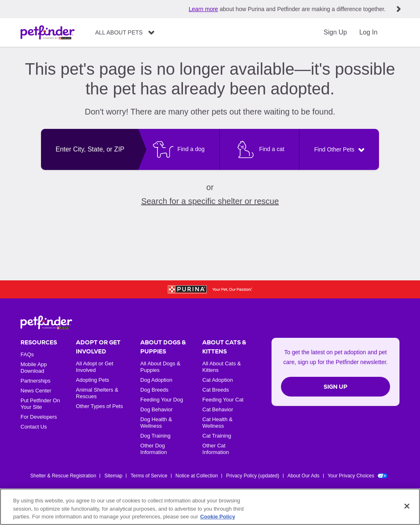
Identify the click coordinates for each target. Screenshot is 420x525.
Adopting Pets (92, 380)
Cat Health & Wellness (217, 423)
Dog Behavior (156, 409)
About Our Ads (304, 476)
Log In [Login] (368, 32)
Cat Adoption (217, 380)
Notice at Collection (197, 476)
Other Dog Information (154, 449)
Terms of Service (149, 476)
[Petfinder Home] (48, 32)
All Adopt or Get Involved (95, 367)
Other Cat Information (216, 449)
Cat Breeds (216, 390)
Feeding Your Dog (162, 400)
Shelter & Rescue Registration (63, 476)
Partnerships (35, 381)
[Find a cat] (259, 149)
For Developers (39, 417)
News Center (36, 391)
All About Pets (119, 32)
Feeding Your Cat (223, 400)
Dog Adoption (156, 380)
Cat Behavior (218, 409)
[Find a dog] (179, 149)
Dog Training (155, 436)
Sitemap (113, 476)
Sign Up (335, 32)
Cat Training (217, 436)
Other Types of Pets (99, 406)
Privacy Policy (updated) (252, 476)
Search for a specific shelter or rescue (210, 201)
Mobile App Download (34, 368)
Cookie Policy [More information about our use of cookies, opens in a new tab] (218, 517)
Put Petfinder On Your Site (40, 404)
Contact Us (34, 427)
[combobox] (90, 149)
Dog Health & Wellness (156, 423)
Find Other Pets (334, 149)
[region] (210, 507)
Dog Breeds (154, 390)
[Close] (407, 506)
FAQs (27, 354)
